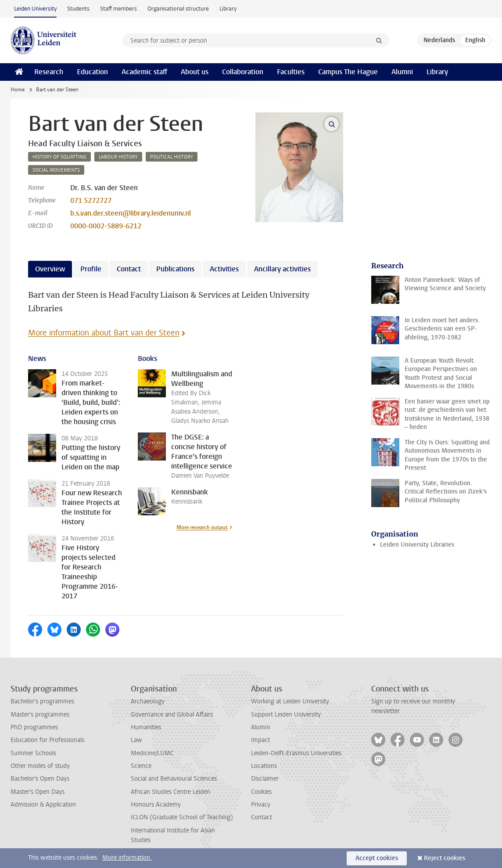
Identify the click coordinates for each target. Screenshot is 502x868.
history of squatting (59, 157)
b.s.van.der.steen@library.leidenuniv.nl (131, 213)
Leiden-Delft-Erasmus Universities (296, 753)
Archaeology (148, 701)
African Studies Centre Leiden (170, 792)
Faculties (291, 72)
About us (195, 72)
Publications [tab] (175, 269)
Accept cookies (377, 858)
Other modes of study (40, 766)
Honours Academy (156, 805)
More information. (127, 858)
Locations (264, 766)
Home (18, 90)
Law (136, 740)
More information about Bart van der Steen (104, 333)
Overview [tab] (50, 269)
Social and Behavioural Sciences (174, 779)
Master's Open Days (38, 792)
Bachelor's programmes (42, 701)
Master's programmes (40, 715)
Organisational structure (178, 9)
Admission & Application (43, 805)
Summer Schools (33, 753)
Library (228, 9)
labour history (118, 157)
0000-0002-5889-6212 (106, 226)
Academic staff (144, 72)
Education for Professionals (47, 740)
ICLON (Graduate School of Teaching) (182, 817)
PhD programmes (34, 727)
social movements (56, 170)
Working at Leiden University (290, 701)
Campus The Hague (348, 72)
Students (78, 9)
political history (172, 157)
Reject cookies (445, 858)
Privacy (261, 805)
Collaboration (243, 72)
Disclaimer (265, 779)
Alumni (402, 72)
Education (92, 72)
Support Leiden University (286, 715)
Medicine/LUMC (152, 753)
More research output (202, 527)
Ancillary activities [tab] (282, 269)
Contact (262, 817)
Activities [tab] (224, 269)
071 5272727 (91, 200)
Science (141, 766)
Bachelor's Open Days (40, 779)
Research (49, 72)
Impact (260, 740)
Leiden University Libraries (417, 545)
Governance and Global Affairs (172, 715)
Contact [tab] (129, 269)
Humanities (146, 727)
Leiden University (35, 9)
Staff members (118, 9)
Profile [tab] (91, 269)
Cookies (261, 792)
